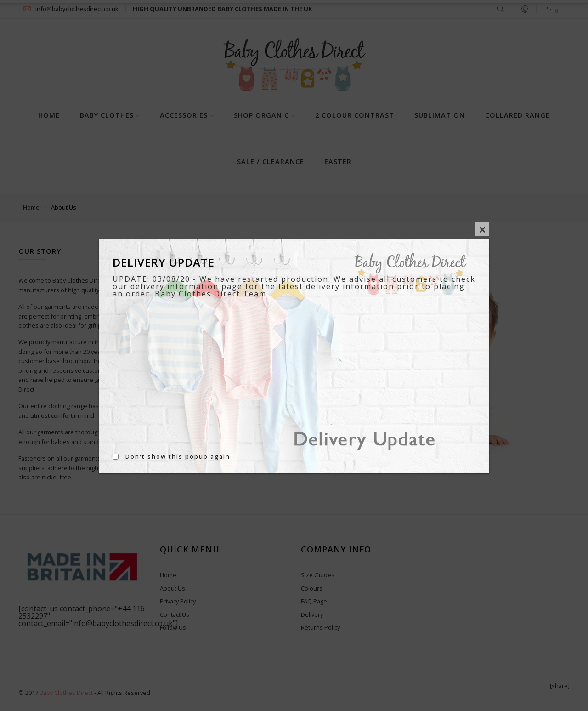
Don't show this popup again (178, 456)
